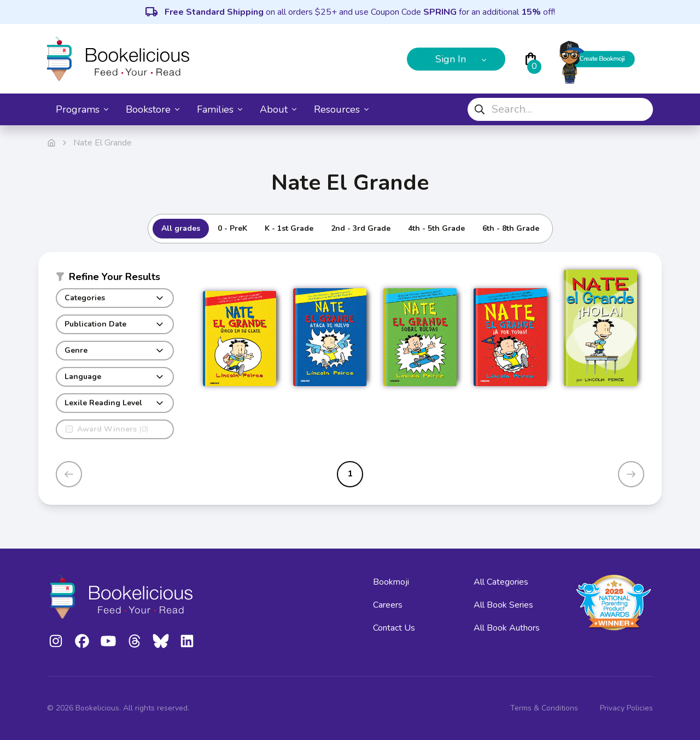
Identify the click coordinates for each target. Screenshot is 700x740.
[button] (115, 279)
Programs (82, 109)
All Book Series (503, 605)
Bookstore (153, 109)
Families (220, 109)
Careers (388, 605)
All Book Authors (507, 628)
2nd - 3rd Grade (361, 228)
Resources (341, 109)
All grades (181, 228)
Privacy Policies (626, 708)
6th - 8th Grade (511, 228)
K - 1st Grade (289, 228)
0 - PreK (232, 228)
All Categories (501, 582)
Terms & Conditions (544, 708)
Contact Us (394, 628)
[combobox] (560, 109)
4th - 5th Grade (436, 228)
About (278, 109)
